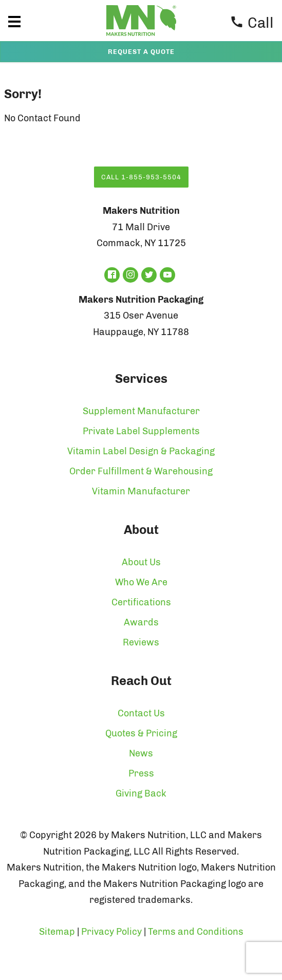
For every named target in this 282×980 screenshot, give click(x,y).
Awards (141, 622)
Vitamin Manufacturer (141, 491)
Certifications (141, 602)
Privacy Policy (111, 932)
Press (141, 773)
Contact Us (141, 713)
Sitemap (57, 932)
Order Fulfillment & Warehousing (141, 471)
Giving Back (141, 793)
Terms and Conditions (196, 932)
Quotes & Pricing (141, 733)
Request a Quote (141, 52)
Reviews (141, 642)
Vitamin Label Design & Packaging (141, 451)
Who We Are (141, 582)
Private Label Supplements (141, 431)
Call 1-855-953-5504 (141, 177)
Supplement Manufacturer (141, 411)
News (141, 753)
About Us (141, 562)
